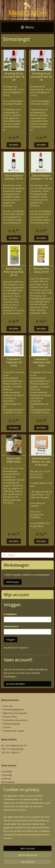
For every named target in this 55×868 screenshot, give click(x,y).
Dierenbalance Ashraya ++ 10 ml (41, 177)
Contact (7, 727)
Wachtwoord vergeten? (16, 648)
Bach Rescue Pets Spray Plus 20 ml (14, 272)
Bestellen (14, 145)
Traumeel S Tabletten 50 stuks (14, 362)
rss (50, 863)
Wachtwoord (11, 626)
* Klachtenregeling (11, 724)
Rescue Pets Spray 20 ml (41, 270)
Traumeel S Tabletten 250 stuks (41, 362)
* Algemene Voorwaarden (14, 713)
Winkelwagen (13, 582)
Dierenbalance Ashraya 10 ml (14, 177)
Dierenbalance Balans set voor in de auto (41, 462)
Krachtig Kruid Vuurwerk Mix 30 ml (41, 77)
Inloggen (11, 639)
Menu (28, 27)
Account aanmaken (15, 684)
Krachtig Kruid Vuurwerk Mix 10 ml (14, 77)
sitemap (44, 863)
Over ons (8, 706)
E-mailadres (10, 614)
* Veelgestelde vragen (13, 731)
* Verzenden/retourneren (14, 720)
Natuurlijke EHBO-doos (14, 460)
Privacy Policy (10, 717)
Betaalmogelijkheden (14, 709)
